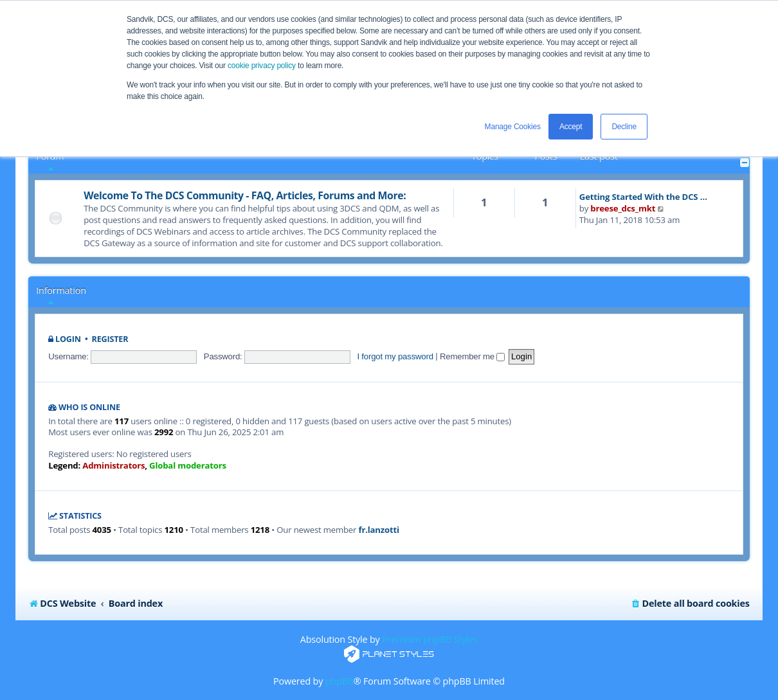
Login (68, 339)
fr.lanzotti (378, 530)
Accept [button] (571, 127)
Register (110, 339)
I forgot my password (395, 356)
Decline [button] (624, 127)
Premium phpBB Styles (430, 639)
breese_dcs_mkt (623, 208)
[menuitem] (690, 604)
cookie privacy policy (262, 66)
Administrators (113, 466)
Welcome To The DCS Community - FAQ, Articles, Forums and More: (245, 195)
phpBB (339, 681)
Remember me (472, 356)
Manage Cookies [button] (513, 127)
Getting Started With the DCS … (643, 197)
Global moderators (188, 466)
